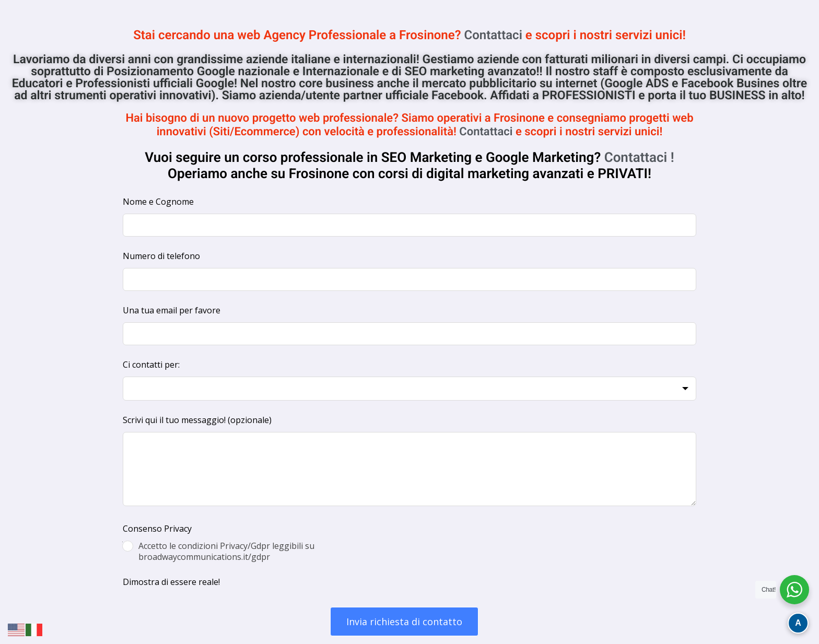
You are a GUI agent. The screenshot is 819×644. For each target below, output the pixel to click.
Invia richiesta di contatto (404, 622)
